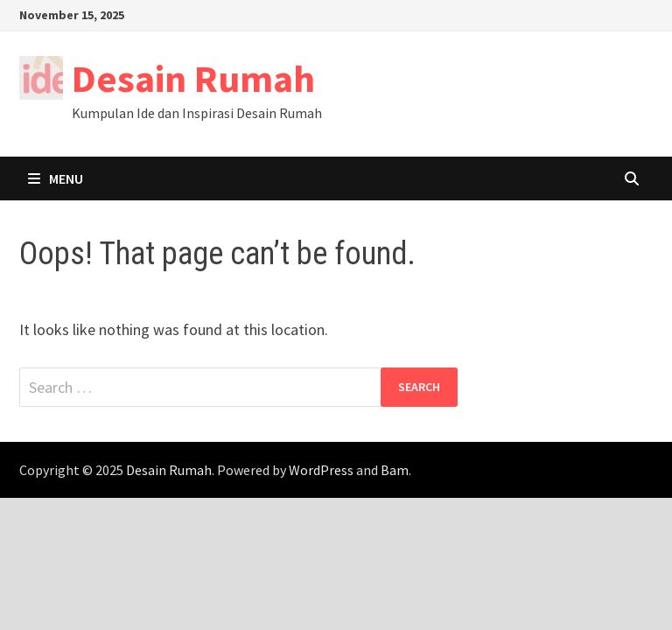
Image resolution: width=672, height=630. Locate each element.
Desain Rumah (193, 78)
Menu (56, 178)
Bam (395, 470)
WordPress (321, 470)
